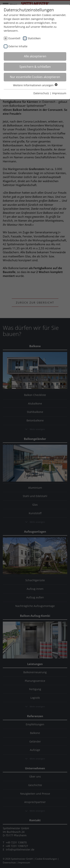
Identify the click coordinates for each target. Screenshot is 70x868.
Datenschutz (41, 93)
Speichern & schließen (35, 67)
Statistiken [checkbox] (34, 38)
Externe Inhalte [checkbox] (18, 46)
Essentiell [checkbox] (14, 38)
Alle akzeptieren (35, 56)
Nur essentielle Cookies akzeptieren (35, 77)
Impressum (59, 93)
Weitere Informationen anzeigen (35, 85)
